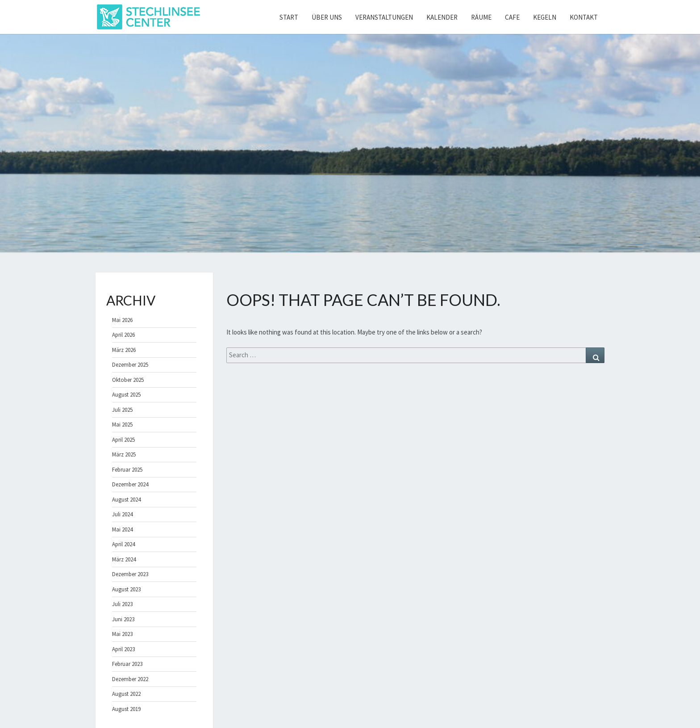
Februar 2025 (127, 470)
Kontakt (584, 17)
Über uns (327, 17)
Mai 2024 (122, 529)
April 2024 (123, 544)
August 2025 (126, 395)
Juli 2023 (122, 604)
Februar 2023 (127, 664)
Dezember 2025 (130, 365)
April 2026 (123, 335)
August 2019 (126, 709)
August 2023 (126, 589)
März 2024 (124, 559)
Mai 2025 (122, 425)
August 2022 (126, 694)
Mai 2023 (122, 634)
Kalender (442, 17)
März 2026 (124, 350)
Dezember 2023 (130, 574)
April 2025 (123, 440)
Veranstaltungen (384, 17)
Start (289, 17)
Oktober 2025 (128, 380)
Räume (481, 17)
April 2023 (123, 649)
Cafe (512, 17)
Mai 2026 (122, 320)
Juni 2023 (123, 619)
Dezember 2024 (130, 484)
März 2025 (124, 454)
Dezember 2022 (130, 679)
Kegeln (545, 17)
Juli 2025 (122, 410)
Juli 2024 (122, 514)
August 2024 (126, 500)
